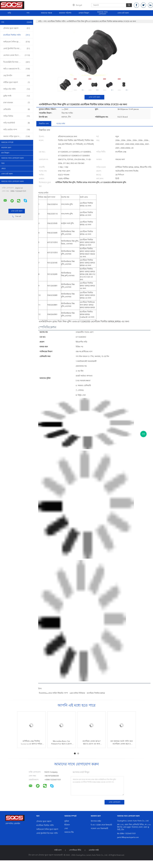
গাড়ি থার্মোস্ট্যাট (17, 123)
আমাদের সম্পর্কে (7, 142)
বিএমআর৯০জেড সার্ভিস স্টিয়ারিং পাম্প (53, 693)
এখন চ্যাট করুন (123, 13)
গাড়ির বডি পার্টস (17, 89)
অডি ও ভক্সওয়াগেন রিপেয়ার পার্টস (17, 69)
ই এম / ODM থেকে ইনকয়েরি (101, 825)
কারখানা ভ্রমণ (6, 148)
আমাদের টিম (69, 832)
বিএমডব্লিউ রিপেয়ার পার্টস (17, 62)
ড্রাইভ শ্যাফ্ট (17, 96)
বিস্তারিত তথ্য (44, 124)
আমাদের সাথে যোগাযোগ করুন (12, 158)
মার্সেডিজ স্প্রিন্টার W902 (96, 693)
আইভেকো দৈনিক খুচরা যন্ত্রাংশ (17, 42)
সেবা (66, 829)
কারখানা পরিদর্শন (65, 13)
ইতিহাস (67, 825)
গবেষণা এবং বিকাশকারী (99, 829)
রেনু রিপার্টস (17, 76)
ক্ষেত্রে (3, 169)
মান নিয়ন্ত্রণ (5, 153)
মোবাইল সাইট (94, 850)
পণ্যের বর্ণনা (61, 124)
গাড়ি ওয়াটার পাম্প (17, 130)
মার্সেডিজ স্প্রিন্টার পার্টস (17, 35)
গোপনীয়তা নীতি (75, 850)
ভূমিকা (67, 821)
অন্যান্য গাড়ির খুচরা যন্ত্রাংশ (17, 136)
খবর (3, 163)
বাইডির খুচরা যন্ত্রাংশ (17, 82)
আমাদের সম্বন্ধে (46, 13)
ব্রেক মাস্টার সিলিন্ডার (77, 693)
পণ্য (28, 13)
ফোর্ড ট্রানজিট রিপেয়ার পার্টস (17, 49)
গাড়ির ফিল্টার (17, 116)
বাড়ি (9, 13)
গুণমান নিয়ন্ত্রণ (84, 13)
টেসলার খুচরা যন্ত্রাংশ (17, 28)
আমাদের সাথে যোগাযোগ (102, 13)
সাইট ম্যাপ (58, 850)
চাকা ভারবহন (17, 103)
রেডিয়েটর (17, 109)
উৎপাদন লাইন (96, 821)
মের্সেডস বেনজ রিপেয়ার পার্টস (17, 55)
